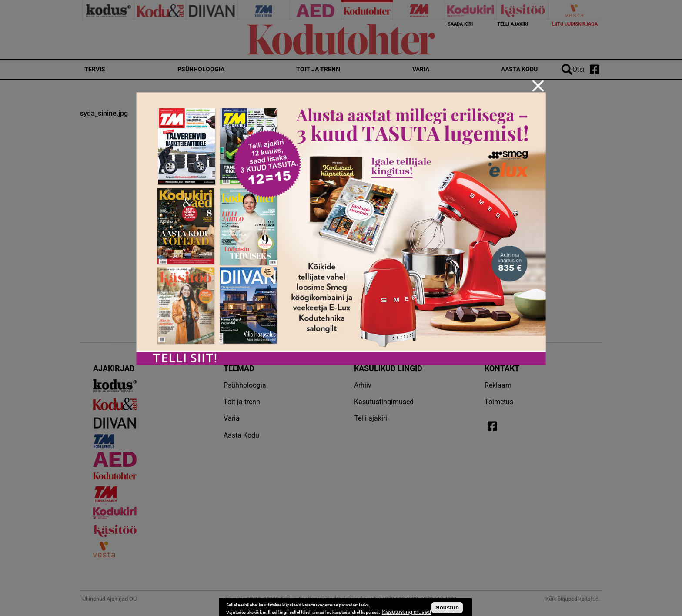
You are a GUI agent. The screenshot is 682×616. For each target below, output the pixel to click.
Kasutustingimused (406, 612)
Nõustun (447, 608)
